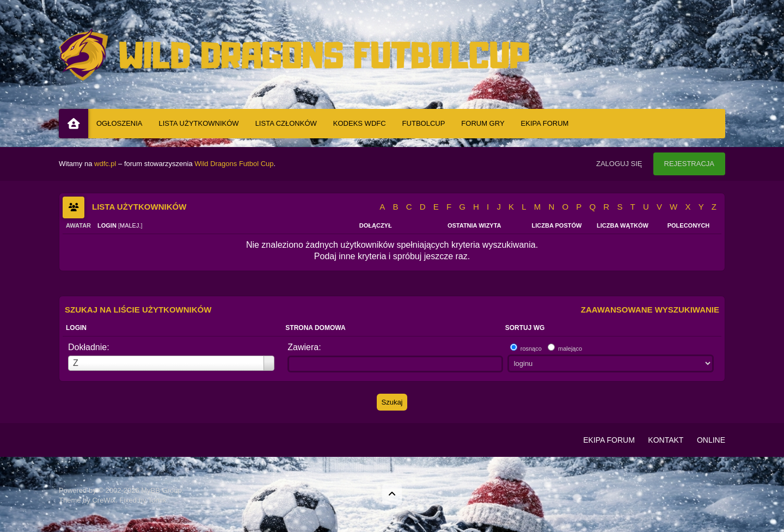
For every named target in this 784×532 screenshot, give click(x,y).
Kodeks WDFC (360, 123)
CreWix (104, 500)
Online (711, 440)
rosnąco (531, 348)
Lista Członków (286, 123)
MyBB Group (161, 490)
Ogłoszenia (120, 123)
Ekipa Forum (545, 123)
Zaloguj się (619, 164)
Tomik (157, 500)
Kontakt (666, 440)
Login (76, 328)
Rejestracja (689, 164)
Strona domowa (315, 328)
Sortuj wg (525, 328)
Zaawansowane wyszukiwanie (650, 310)
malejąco (570, 348)
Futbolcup (424, 123)
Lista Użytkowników (199, 123)
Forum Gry (483, 123)
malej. (130, 225)
